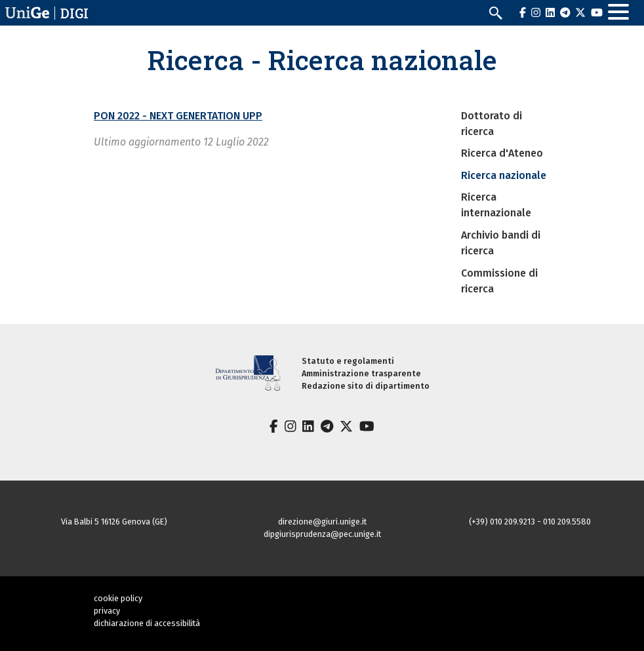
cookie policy (118, 598)
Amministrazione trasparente (361, 373)
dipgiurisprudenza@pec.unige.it (322, 534)
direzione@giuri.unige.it (322, 522)
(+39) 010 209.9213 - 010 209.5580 (530, 522)
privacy (107, 611)
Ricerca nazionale (504, 175)
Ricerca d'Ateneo (502, 153)
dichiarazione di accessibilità (147, 623)
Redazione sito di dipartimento (366, 386)
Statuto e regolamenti (348, 361)
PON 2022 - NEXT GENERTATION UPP (178, 116)
